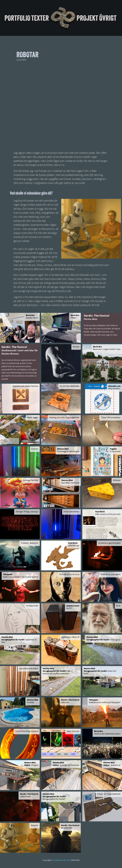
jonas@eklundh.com (61, 860)
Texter (40, 18)
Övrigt (108, 18)
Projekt (87, 18)
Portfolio (17, 18)
